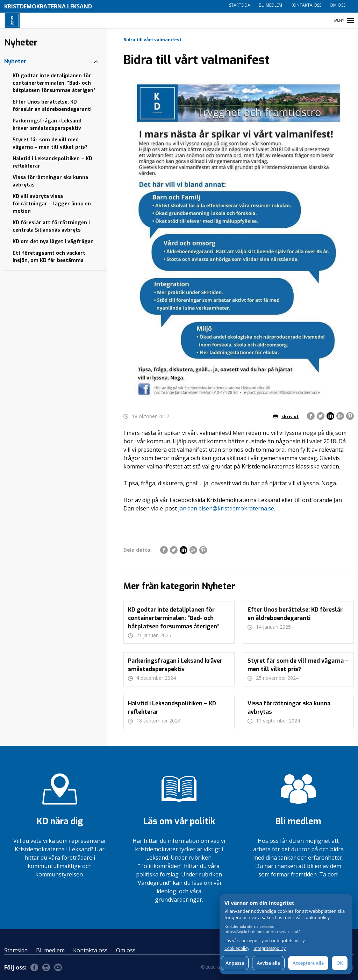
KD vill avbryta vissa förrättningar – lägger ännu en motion (52, 204)
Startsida (240, 5)
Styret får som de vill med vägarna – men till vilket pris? (50, 143)
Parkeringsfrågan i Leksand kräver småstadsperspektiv (47, 125)
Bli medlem (270, 5)
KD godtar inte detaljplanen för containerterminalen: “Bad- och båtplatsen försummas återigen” (54, 83)
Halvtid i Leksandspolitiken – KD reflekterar (52, 162)
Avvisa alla (268, 963)
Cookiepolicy (237, 949)
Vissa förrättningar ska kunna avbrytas (50, 181)
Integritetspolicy (270, 949)
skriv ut (286, 417)
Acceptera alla (308, 963)
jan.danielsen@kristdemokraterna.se (226, 508)
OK (340, 963)
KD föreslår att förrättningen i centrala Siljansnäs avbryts (51, 226)
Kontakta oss (306, 5)
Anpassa (235, 963)
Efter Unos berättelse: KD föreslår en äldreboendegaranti (52, 106)
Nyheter (15, 61)
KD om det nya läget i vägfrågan (53, 242)
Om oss (338, 5)
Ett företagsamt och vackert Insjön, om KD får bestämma (49, 257)
